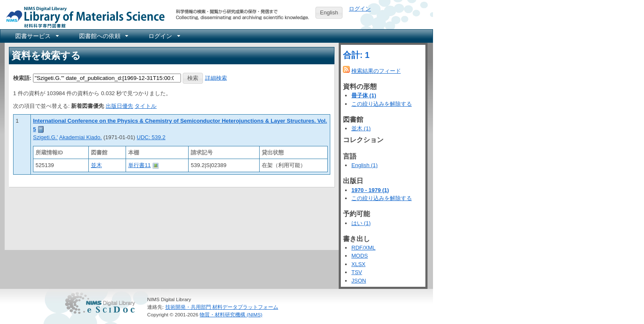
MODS (360, 256)
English (329, 12)
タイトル (145, 106)
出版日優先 (119, 106)
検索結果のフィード (376, 71)
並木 (96, 165)
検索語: (22, 78)
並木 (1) (361, 128)
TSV (357, 272)
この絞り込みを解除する (382, 104)
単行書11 (139, 165)
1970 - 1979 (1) (370, 190)
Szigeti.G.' (45, 137)
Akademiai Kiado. (81, 137)
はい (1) (361, 223)
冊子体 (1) (364, 95)
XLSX (358, 264)
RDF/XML (363, 248)
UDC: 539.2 (151, 137)
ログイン (360, 9)
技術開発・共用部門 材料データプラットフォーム (222, 307)
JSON (359, 281)
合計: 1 (356, 55)
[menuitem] (36, 36)
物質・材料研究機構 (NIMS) (231, 314)
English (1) (364, 165)
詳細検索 (216, 78)
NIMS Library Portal (83, 17)
